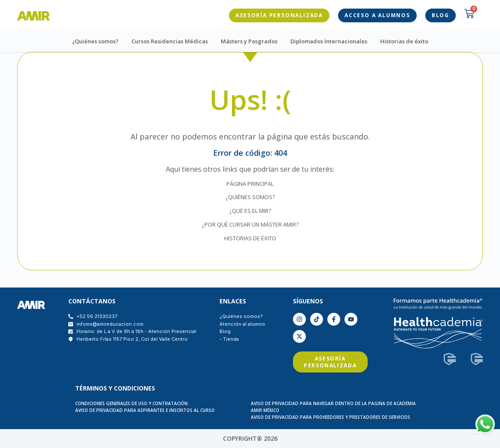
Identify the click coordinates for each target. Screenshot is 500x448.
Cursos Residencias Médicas (170, 41)
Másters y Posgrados (249, 41)
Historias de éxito (404, 41)
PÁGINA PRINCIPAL (250, 184)
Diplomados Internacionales (329, 41)
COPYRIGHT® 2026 (250, 438)
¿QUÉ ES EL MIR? (250, 211)
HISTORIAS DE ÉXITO (250, 238)
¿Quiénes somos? (95, 41)
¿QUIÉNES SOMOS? (250, 197)
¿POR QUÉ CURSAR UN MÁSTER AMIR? (250, 224)
